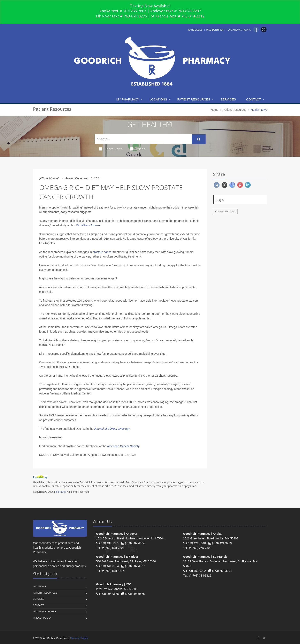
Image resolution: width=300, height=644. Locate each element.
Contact (253, 99)
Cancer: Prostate (225, 211)
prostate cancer (103, 252)
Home (214, 110)
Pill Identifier (215, 30)
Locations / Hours (239, 30)
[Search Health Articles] (143, 139)
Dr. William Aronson (89, 225)
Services (228, 99)
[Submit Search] (199, 139)
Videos (138, 149)
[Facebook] (256, 30)
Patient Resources (194, 99)
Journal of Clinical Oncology (112, 429)
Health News (111, 149)
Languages (195, 30)
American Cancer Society (123, 446)
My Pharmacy (128, 99)
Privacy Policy (42, 618)
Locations (158, 99)
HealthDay (60, 492)
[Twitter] (264, 30)
